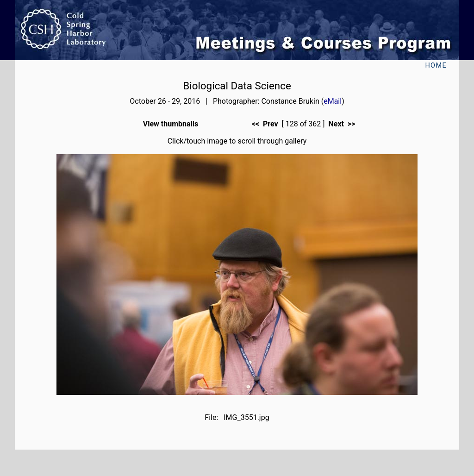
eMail (333, 101)
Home (436, 66)
